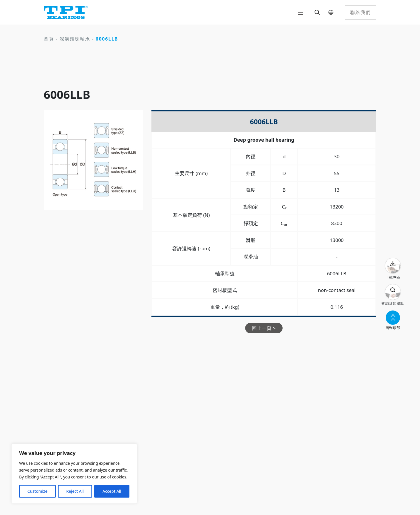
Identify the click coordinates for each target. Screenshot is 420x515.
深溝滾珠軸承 (75, 39)
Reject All (75, 491)
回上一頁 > (264, 328)
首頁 (49, 39)
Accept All (112, 491)
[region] (74, 474)
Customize (37, 491)
